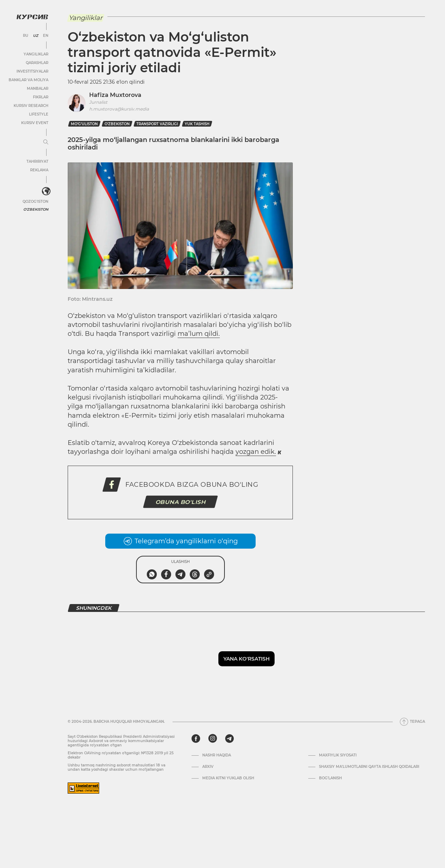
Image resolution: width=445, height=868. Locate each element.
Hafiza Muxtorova (115, 95)
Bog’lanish (330, 778)
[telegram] (229, 739)
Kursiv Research (31, 106)
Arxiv (208, 767)
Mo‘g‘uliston (84, 124)
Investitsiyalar (32, 71)
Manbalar (38, 89)
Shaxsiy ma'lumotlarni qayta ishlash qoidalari (369, 767)
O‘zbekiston (117, 124)
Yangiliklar (36, 54)
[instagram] (213, 739)
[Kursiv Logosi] (32, 17)
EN (46, 36)
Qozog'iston (35, 202)
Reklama (39, 170)
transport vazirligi (157, 124)
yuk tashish (197, 124)
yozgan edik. (256, 452)
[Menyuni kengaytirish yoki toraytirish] (46, 142)
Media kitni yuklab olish (228, 778)
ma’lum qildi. (199, 334)
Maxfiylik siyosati (338, 755)
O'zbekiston (36, 209)
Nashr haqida (217, 755)
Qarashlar (37, 63)
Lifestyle (39, 114)
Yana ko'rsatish (246, 659)
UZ (36, 36)
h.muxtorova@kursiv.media (119, 109)
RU (26, 36)
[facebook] (196, 739)
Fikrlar (41, 97)
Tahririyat (37, 161)
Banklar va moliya (28, 80)
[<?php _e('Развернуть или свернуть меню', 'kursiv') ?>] (46, 191)
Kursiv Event (35, 123)
